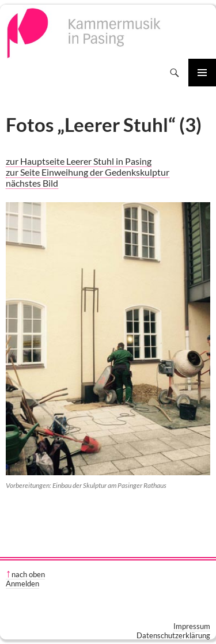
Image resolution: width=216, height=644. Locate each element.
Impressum (192, 626)
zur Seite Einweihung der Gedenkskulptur (88, 172)
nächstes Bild (32, 183)
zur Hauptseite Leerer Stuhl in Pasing (79, 161)
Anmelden (22, 584)
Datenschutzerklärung (173, 635)
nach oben (28, 574)
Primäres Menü (202, 73)
